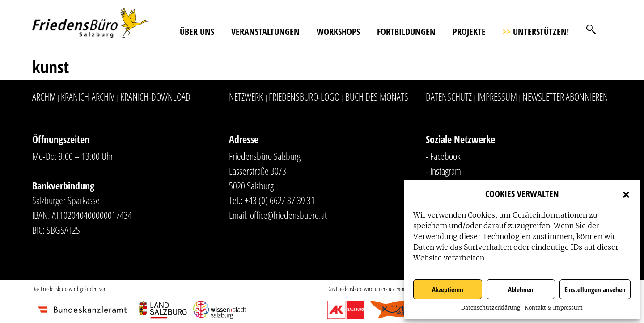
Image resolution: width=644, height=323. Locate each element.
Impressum (497, 96)
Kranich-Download (155, 96)
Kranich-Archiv (88, 96)
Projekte (469, 31)
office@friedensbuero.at (288, 215)
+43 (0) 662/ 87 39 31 (280, 200)
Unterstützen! (536, 31)
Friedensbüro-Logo (304, 96)
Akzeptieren (448, 289)
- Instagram (443, 171)
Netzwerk (246, 96)
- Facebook (443, 156)
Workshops (338, 31)
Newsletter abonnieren (565, 96)
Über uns (197, 31)
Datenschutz (449, 96)
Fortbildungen (406, 31)
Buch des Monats (377, 96)
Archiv (44, 96)
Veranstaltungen (265, 31)
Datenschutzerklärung (491, 308)
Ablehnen (521, 289)
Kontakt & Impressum (554, 308)
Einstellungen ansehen (595, 289)
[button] (626, 194)
